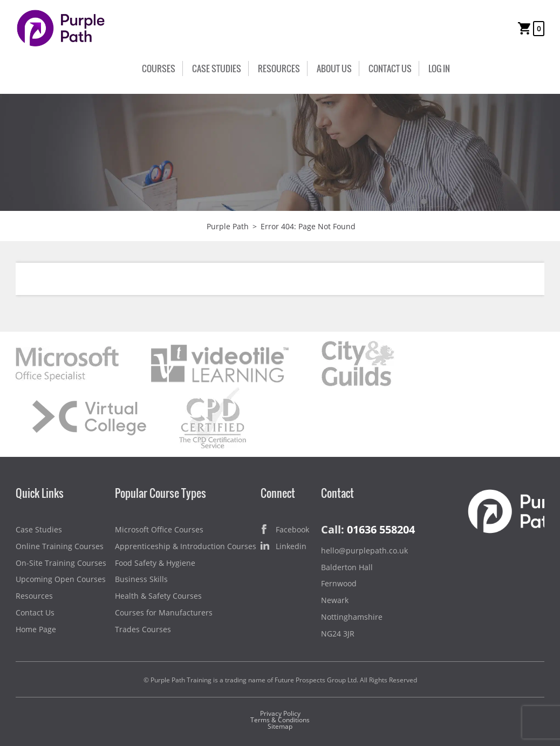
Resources (279, 69)
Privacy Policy (280, 713)
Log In (439, 69)
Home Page (36, 629)
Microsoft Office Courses (159, 529)
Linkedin (284, 547)
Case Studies (217, 69)
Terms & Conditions (280, 720)
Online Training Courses (60, 546)
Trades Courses (143, 629)
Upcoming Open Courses (61, 579)
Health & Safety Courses (158, 596)
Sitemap (280, 726)
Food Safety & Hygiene (155, 563)
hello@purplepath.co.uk (364, 550)
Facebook (285, 530)
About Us (334, 69)
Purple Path (228, 226)
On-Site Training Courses (61, 563)
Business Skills (141, 579)
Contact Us (390, 69)
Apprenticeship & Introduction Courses (186, 546)
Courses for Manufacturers (164, 612)
